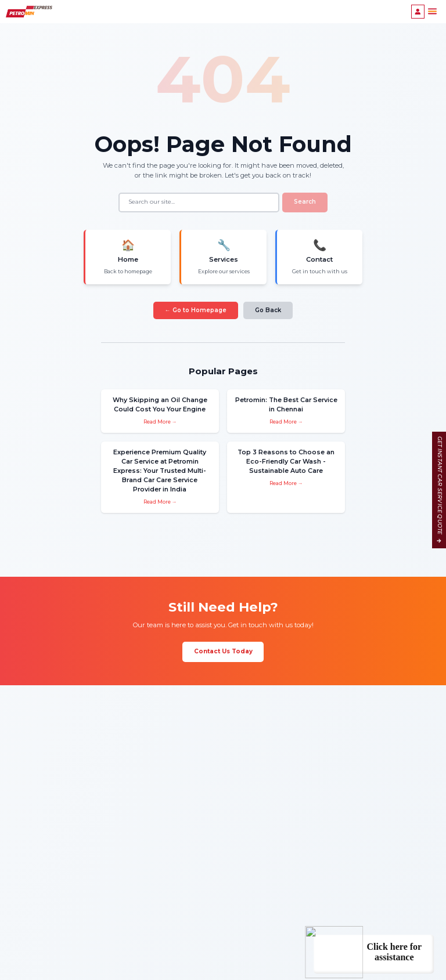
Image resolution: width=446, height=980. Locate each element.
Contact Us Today (223, 633)
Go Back (268, 308)
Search (305, 202)
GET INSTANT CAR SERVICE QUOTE (440, 490)
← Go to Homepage (196, 308)
